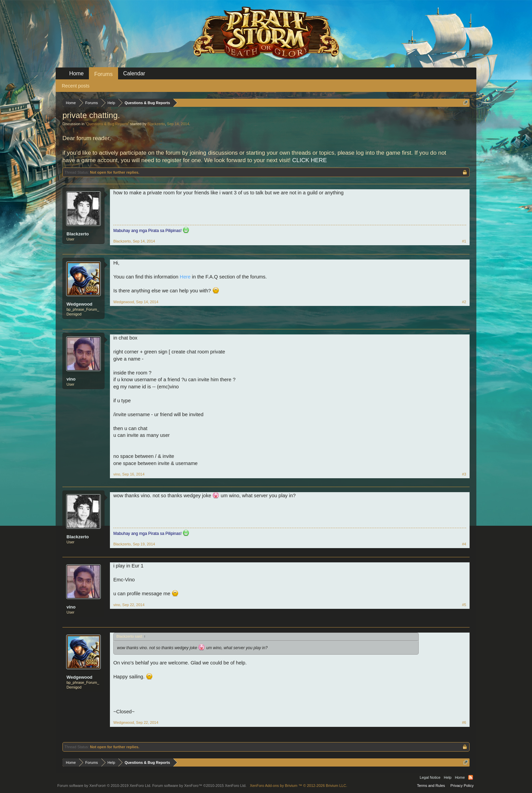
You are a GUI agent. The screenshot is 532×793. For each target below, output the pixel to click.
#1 (464, 241)
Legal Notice (430, 777)
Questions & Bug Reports (107, 124)
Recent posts (76, 86)
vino (71, 379)
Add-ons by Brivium (298, 786)
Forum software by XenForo (104, 786)
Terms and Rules (431, 786)
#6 (464, 722)
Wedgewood (79, 304)
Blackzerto (156, 124)
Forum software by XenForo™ (199, 786)
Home (77, 73)
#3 (464, 474)
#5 (464, 605)
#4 (464, 544)
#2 (464, 302)
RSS (471, 777)
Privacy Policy (462, 786)
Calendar (134, 73)
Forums (103, 74)
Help (448, 777)
